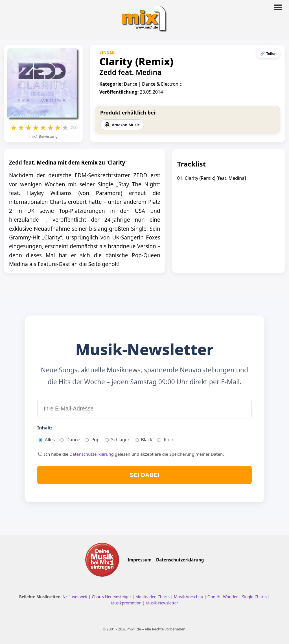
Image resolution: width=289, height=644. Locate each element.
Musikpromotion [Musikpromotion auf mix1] (127, 603)
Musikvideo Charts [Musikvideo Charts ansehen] (153, 597)
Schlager (117, 440)
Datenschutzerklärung (92, 454)
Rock (166, 440)
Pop (92, 440)
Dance (70, 440)
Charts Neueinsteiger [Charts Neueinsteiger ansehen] (112, 597)
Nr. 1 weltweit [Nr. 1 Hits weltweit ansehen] (76, 597)
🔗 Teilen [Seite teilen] (268, 54)
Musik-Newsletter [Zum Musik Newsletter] (162, 603)
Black (144, 440)
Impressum (140, 560)
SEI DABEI (144, 475)
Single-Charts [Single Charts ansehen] (255, 597)
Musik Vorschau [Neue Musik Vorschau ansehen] (189, 597)
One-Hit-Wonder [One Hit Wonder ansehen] (223, 597)
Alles (47, 440)
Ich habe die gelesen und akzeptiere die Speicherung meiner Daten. (131, 454)
